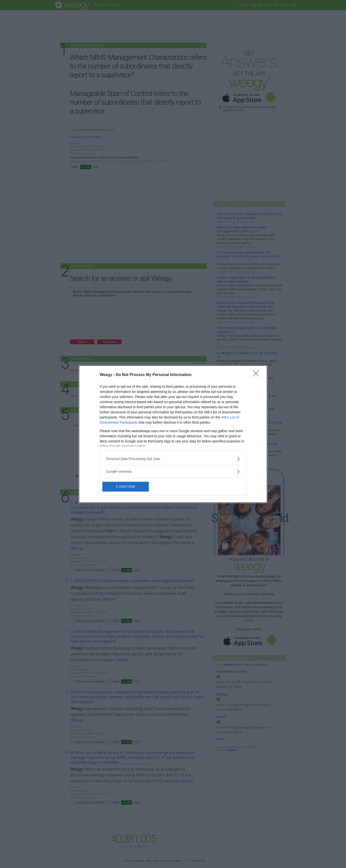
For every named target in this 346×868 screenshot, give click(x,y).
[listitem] (173, 459)
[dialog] (173, 434)
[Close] (258, 375)
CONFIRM (125, 486)
